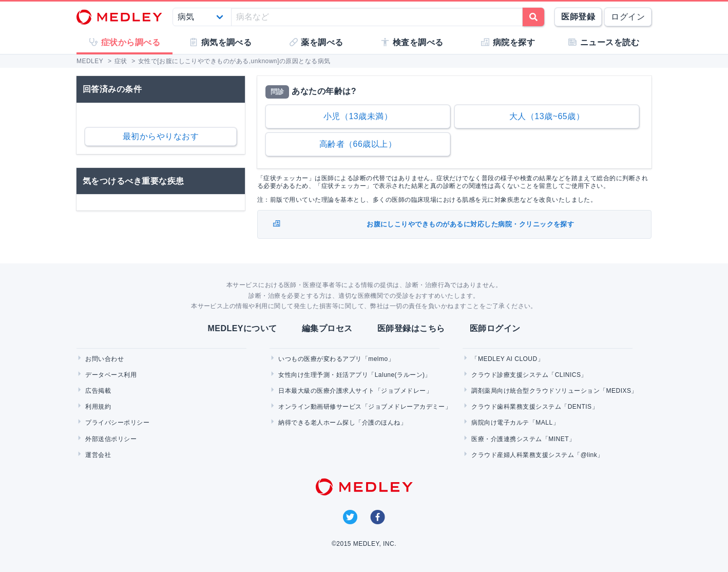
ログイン (628, 17)
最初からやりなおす (161, 136)
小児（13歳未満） (358, 116)
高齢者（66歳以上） (358, 144)
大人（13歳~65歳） (547, 116)
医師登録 (578, 17)
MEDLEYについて (242, 328)
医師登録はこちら (411, 328)
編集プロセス (327, 328)
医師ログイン (495, 328)
